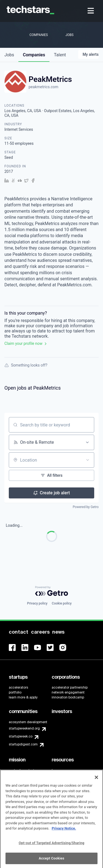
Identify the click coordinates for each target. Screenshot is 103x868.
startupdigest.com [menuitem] (23, 744)
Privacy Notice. (64, 831)
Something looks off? (26, 365)
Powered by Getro (86, 507)
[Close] (96, 780)
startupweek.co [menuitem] (21, 736)
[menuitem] (91, 11)
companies (34, 55)
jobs (9, 55)
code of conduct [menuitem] (22, 770)
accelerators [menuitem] (19, 687)
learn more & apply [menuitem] (23, 697)
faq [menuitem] (54, 770)
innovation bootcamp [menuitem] (68, 697)
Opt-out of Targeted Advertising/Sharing (51, 845)
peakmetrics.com (43, 87)
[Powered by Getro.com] (52, 591)
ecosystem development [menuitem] (28, 722)
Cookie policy (62, 603)
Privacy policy (37, 603)
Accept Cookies (51, 861)
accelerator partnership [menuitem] (70, 687)
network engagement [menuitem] (68, 692)
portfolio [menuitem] (15, 692)
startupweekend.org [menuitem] (24, 728)
